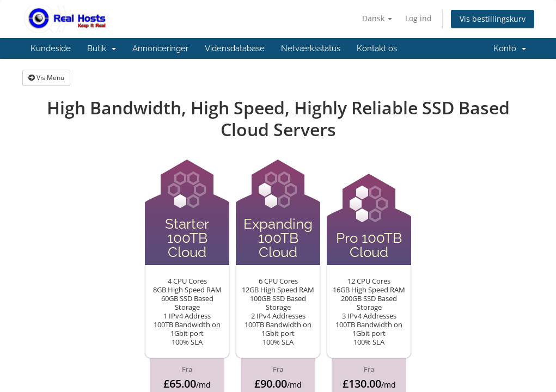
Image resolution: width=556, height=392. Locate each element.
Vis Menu (46, 78)
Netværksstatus (311, 48)
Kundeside (51, 48)
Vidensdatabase (235, 48)
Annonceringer (160, 48)
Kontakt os (377, 48)
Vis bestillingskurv (493, 19)
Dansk (377, 18)
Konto (510, 48)
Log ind (418, 18)
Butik (102, 48)
